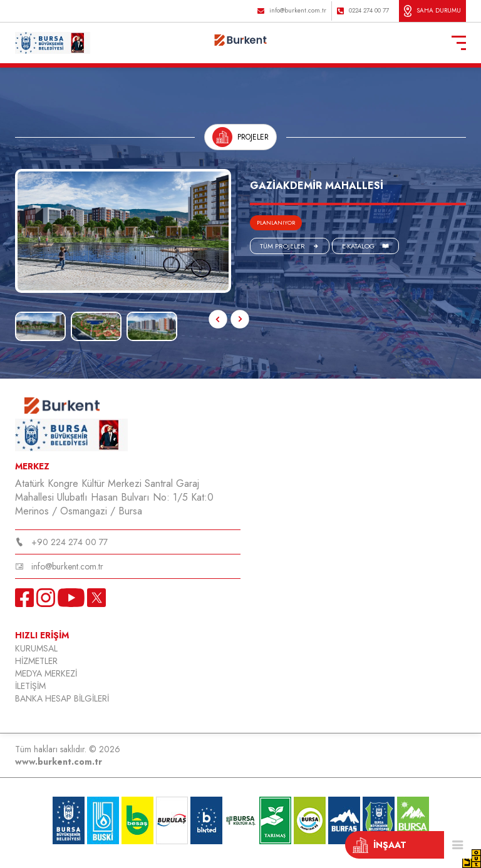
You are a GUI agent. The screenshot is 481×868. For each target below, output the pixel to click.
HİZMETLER (36, 661)
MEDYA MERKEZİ (46, 673)
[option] (123, 231)
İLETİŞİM (30, 686)
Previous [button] (218, 319)
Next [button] (26, 305)
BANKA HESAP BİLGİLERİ (62, 698)
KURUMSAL (36, 648)
